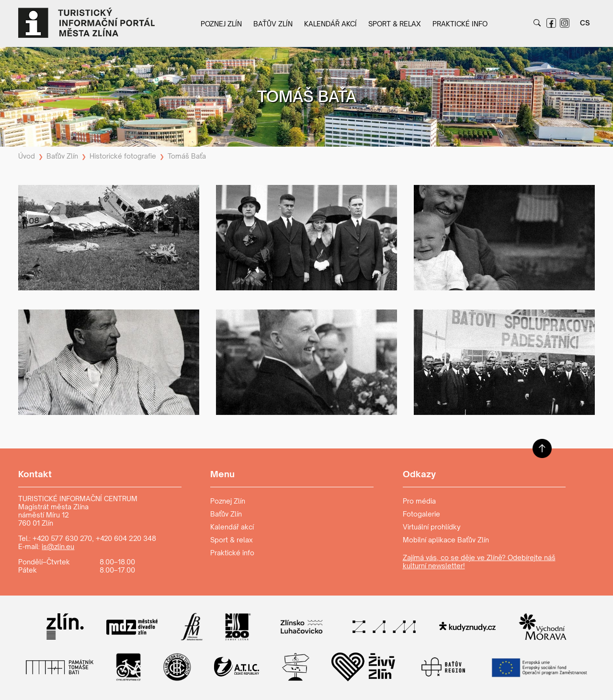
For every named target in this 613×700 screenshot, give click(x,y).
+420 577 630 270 (62, 538)
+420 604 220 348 (126, 538)
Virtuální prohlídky (432, 527)
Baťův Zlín (273, 24)
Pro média (419, 501)
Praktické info (460, 24)
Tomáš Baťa (187, 156)
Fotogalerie (421, 514)
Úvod (27, 156)
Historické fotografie (123, 156)
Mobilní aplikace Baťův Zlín (446, 540)
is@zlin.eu (58, 546)
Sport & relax (395, 24)
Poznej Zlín (221, 24)
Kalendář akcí (330, 24)
